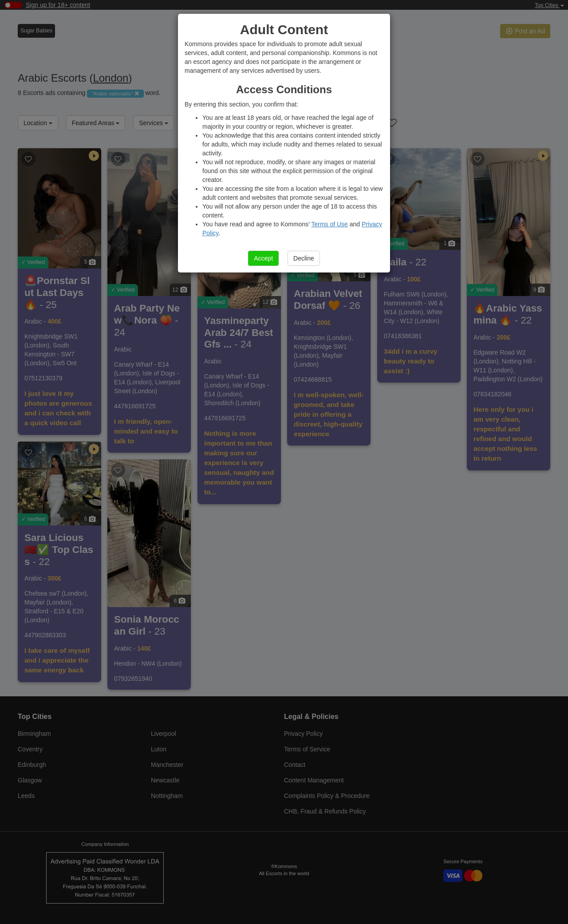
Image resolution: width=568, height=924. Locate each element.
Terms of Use (329, 224)
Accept (263, 258)
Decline (304, 258)
